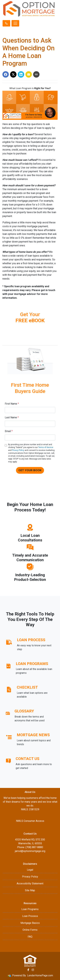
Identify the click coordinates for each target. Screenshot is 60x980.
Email (9, 431)
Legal (30, 870)
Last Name (12, 417)
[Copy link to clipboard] (36, 74)
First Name (12, 404)
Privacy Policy (18, 450)
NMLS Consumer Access (30, 821)
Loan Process (30, 916)
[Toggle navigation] (15, 23)
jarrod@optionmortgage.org (30, 851)
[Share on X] (13, 74)
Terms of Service (46, 447)
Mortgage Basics (30, 923)
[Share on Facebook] (6, 74)
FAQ (30, 937)
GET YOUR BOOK (30, 470)
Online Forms (30, 930)
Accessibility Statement (30, 883)
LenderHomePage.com (40, 975)
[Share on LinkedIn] (21, 74)
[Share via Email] (29, 74)
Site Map (30, 890)
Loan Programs (30, 909)
